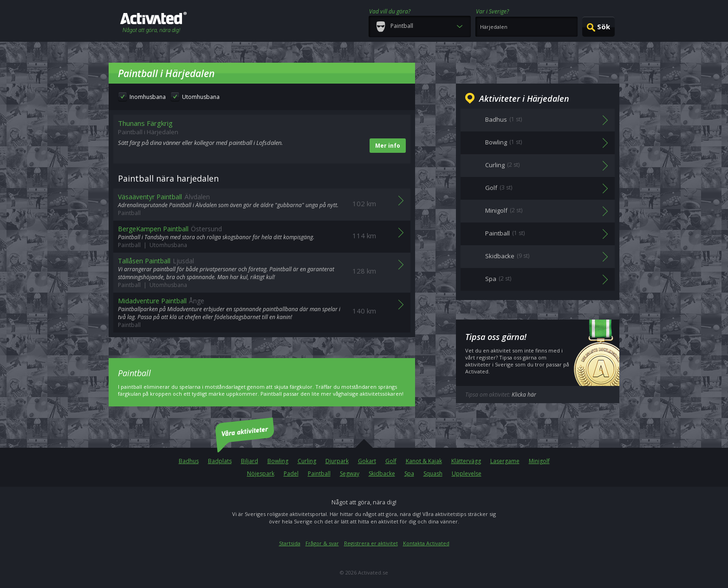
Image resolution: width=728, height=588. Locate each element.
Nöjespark (261, 474)
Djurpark (337, 461)
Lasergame (505, 461)
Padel (291, 474)
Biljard (250, 461)
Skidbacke (382, 474)
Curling (307, 461)
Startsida (290, 543)
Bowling (278, 461)
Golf (391, 461)
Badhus (189, 461)
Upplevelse (467, 474)
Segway (350, 474)
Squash (433, 474)
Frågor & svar (322, 543)
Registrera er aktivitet (371, 543)
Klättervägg (466, 461)
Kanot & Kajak (424, 461)
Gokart (367, 461)
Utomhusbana (201, 97)
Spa (409, 474)
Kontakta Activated (426, 543)
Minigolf (539, 461)
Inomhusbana (148, 97)
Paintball (319, 474)
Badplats (220, 461)
